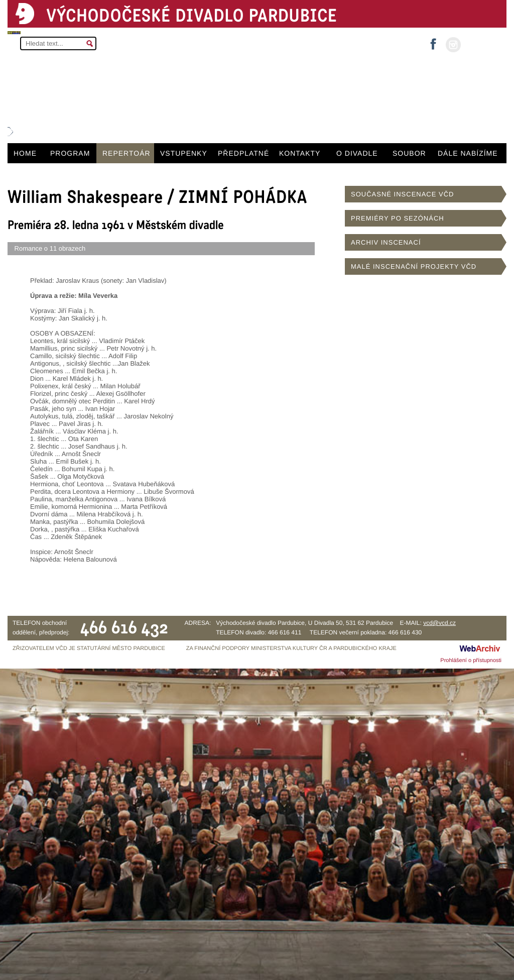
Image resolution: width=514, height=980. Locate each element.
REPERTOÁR (126, 153)
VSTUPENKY (184, 153)
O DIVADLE (357, 153)
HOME (25, 153)
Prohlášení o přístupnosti (471, 661)
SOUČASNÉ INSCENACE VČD (402, 194)
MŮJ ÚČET (483, 44)
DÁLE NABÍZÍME (468, 153)
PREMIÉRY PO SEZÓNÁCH (398, 218)
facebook (433, 41)
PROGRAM (70, 153)
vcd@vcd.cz (439, 623)
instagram (453, 45)
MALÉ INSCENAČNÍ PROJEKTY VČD (414, 266)
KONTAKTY (300, 153)
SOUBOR (409, 153)
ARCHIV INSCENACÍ (386, 242)
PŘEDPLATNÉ (243, 153)
